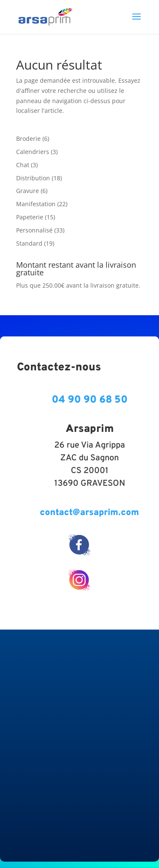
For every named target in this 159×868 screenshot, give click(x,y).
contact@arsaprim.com (89, 513)
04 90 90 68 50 (90, 400)
